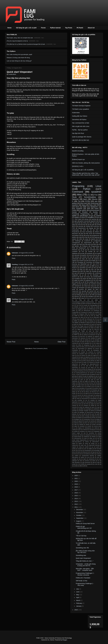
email (79, 225)
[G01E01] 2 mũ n (78, 166)
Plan (100, 268)
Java (78, 319)
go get (78, 378)
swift (89, 293)
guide (76, 380)
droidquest (75, 366)
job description (81, 388)
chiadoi (92, 347)
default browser (76, 359)
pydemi (74, 237)
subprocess (75, 445)
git (88, 225)
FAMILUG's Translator (83, 578)
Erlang (97, 262)
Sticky (85, 223)
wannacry (87, 461)
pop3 (89, 288)
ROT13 (86, 328)
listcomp (94, 392)
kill (86, 282)
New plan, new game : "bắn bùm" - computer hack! (85, 569)
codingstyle (96, 350)
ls (83, 393)
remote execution (97, 424)
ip (81, 282)
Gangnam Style (83, 314)
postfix (97, 257)
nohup (81, 407)
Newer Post (11, 342)
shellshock (86, 437)
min (86, 400)
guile (93, 225)
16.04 (88, 298)
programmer (96, 235)
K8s (98, 228)
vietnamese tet (93, 459)
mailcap (97, 395)
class (74, 349)
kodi (79, 390)
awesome (83, 338)
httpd (79, 383)
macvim (79, 395)
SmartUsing (94, 203)
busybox (90, 273)
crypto (89, 355)
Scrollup (105, 320)
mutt (91, 257)
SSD (97, 248)
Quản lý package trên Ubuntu (82, 137)
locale (74, 393)
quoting (93, 421)
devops (87, 219)
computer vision (83, 354)
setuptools (88, 435)
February (79, 603)
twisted (87, 454)
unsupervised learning (88, 456)
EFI (98, 309)
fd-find (84, 369)
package (74, 411)
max (98, 397)
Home (9, 28)
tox (88, 295)
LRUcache (90, 319)
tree (75, 454)
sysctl (98, 447)
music (80, 404)
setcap (81, 435)
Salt (98, 270)
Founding (83, 312)
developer (96, 275)
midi (100, 399)
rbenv (86, 423)
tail (73, 295)
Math (85, 207)
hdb (81, 381)
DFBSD (76, 307)
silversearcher (78, 438)
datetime (88, 357)
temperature (88, 450)
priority (94, 418)
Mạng (84, 205)
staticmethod (96, 442)
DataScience (82, 228)
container (75, 252)
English (74, 244)
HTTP (97, 264)
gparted (88, 280)
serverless (91, 433)
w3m (98, 297)
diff (84, 361)
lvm (91, 393)
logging (74, 284)
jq (101, 388)
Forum (43, 28)
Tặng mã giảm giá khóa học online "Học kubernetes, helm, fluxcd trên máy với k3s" (86, 174)
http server (89, 234)
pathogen (82, 412)
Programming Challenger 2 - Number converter (85, 574)
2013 (76, 501)
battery (76, 340)
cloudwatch (75, 350)
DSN (92, 307)
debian (97, 232)
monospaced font (91, 402)
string (86, 443)
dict (80, 361)
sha (94, 435)
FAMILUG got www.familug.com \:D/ (84, 527)
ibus (92, 383)
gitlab (76, 280)
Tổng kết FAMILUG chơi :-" (85, 561)
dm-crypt (79, 362)
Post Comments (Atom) (40, 348)
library (88, 392)
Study (74, 197)
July (78, 589)
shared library (78, 437)
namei (98, 404)
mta (75, 404)
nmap (92, 286)
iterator (89, 386)
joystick (96, 388)
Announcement (94, 210)
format (87, 371)
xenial (74, 464)
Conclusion (89, 262)
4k (73, 300)
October (79, 515)
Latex (96, 214)
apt (86, 250)
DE (101, 305)
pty (93, 419)
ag (81, 250)
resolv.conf (75, 291)
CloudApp (80, 262)
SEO (87, 270)
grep (82, 234)
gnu (97, 376)
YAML (87, 271)
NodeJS (75, 268)
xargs (87, 239)
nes (80, 405)
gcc (79, 374)
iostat (98, 385)
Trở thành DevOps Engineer (81, 106)
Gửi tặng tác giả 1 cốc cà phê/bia (83, 170)
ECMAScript (92, 309)
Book (77, 207)
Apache (93, 239)
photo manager (86, 416)
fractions (93, 371)
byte (83, 342)
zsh (78, 298)
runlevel (85, 430)
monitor (84, 257)
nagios (92, 404)
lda (79, 392)
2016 (76, 493)
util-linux (77, 297)
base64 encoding (78, 151)
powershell (87, 418)
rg (75, 428)
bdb (81, 340)
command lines (94, 250)
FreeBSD (97, 312)
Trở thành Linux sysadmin (81, 109)
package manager (84, 411)
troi (79, 454)
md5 (73, 399)
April (78, 597)
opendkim (81, 409)
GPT (91, 264)
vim (96, 201)
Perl (95, 268)
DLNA (82, 307)
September (80, 518)
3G (95, 298)
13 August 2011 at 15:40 (26, 253)
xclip (98, 462)
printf (74, 289)
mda (78, 399)
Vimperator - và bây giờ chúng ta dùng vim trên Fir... (86, 565)
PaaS (93, 324)
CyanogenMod (93, 305)
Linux (98, 186)
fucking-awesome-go (82, 373)
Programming (95, 246)
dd (93, 357)
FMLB (81, 244)
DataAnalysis (88, 243)
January (79, 606)
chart (93, 345)
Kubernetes (76, 113)
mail (85, 395)
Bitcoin (95, 304)
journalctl (90, 388)
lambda (91, 282)
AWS (96, 300)
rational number (78, 423)
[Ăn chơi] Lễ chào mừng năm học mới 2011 (85, 552)
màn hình (86, 404)
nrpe (98, 407)
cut (88, 275)
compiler (83, 352)
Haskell (74, 266)
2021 (76, 478)
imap (100, 280)
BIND (79, 304)
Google (99, 314)
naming (74, 405)
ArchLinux (96, 226)
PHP (90, 268)
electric (97, 366)
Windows (75, 250)
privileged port (78, 419)
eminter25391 (97, 277)
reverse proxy (98, 426)
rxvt (97, 430)
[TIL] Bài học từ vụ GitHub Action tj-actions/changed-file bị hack (26, 44)
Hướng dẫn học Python (80, 116)
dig (88, 361)
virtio (81, 461)
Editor (74, 310)
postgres (80, 418)
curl (97, 252)
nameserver (78, 286)
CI (99, 261)
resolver (89, 426)
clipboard (90, 349)
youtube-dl (89, 464)
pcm (80, 414)
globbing (91, 376)
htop (98, 381)
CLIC (100, 239)
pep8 (98, 414)
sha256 (99, 435)
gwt (87, 380)
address (86, 335)
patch (76, 412)
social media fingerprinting (79, 440)
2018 (76, 487)
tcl (78, 450)
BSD (98, 217)
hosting (92, 381)
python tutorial (84, 221)
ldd (83, 392)
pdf (89, 414)
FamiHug (15, 264)
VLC (88, 333)
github (80, 376)
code (82, 350)
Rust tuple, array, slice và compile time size (20, 38)
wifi (73, 298)
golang (74, 203)
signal (100, 437)
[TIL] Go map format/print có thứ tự (17, 41)
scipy (80, 237)
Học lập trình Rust (78, 133)
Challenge (78, 241)
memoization (93, 399)
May (78, 595)
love (79, 393)
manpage (87, 397)
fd (79, 369)
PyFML (99, 205)
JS (90, 317)
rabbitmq (99, 421)
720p (80, 300)
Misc (80, 195)
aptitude (90, 336)
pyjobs (90, 289)
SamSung (75, 331)
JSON (81, 266)
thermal (85, 452)
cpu (78, 355)
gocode (90, 378)
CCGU (87, 201)
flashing (81, 371)
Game (97, 209)
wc (99, 461)
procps (88, 235)
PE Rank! (80, 28)
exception (77, 279)
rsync (79, 430)
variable (74, 459)
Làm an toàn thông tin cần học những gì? (19, 61)
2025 (76, 476)
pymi (97, 289)
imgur (88, 385)
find (84, 225)
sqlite (80, 293)
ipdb (73, 386)
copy (98, 354)
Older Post (61, 342)
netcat (86, 286)
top (84, 295)
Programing (78, 186)
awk (76, 273)
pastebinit (99, 411)
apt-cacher (75, 336)
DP (87, 307)
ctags (94, 355)
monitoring (98, 234)
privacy (99, 418)
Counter (85, 305)
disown (93, 361)
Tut (12, 242)
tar (75, 450)
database (75, 253)
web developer (76, 462)
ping (98, 416)
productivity (87, 419)
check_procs (85, 347)
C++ (73, 219)
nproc (93, 407)
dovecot (74, 277)
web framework (86, 462)
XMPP (76, 335)
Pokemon (99, 324)
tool (97, 452)
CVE (80, 305)
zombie (76, 466)
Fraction (90, 312)
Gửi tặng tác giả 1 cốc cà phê (26, 28)
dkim (98, 361)
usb (93, 457)
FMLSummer (87, 310)
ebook (82, 277)
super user (84, 445)
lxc (100, 255)
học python (83, 210)
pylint (75, 421)
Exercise (75, 264)
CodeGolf (87, 241)
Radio (92, 328)
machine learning (96, 284)
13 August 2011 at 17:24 (26, 264)
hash (98, 380)
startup (87, 442)
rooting (74, 430)
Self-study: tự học (82, 581)
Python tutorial (55, 28)
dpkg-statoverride (94, 364)
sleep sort (92, 438)
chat (98, 345)
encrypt (83, 368)
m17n (74, 395)
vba (80, 459)
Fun (96, 195)
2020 (76, 481)
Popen (76, 326)
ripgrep (80, 428)
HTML (97, 316)
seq (84, 433)
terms (74, 452)
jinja (98, 386)
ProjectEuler (76, 232)
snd (98, 438)
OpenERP (86, 324)
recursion (99, 423)
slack (85, 438)
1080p (83, 298)
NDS (75, 324)
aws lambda (92, 338)
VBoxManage (76, 333)
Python (87, 189)
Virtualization (84, 216)
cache (98, 342)
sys (92, 447)
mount (100, 402)
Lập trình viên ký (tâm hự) (81, 140)
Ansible (93, 261)
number (74, 409)
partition (77, 235)
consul (92, 354)
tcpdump (97, 237)
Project (79, 219)
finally (75, 371)
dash (82, 357)
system (77, 217)
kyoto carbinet (86, 390)
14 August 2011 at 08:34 (26, 299)
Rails (81, 270)
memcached (85, 399)
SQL (92, 270)
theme (79, 452)
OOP (84, 230)
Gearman (92, 314)
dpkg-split (84, 364)
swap (80, 447)
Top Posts (69, 28)
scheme (99, 216)
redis (75, 424)
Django (91, 228)
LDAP (87, 266)
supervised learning (94, 445)
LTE (96, 319)
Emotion (85, 212)
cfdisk (80, 345)
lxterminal (97, 393)
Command (78, 192)
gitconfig (74, 376)
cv (99, 355)
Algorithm (93, 221)
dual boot (89, 366)
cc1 (92, 343)
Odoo (80, 324)
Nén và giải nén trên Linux (81, 126)
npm (98, 286)
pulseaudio (75, 259)
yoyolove (75, 205)
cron (83, 252)
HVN (100, 244)
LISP (83, 319)
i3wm (88, 383)
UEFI (82, 271)
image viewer (81, 385)
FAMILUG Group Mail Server (85, 524)
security (84, 291)
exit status (91, 368)
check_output (76, 347)
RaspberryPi (82, 248)
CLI (89, 195)
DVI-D (74, 309)
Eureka (95, 212)
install (76, 282)
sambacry (83, 431)
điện (81, 466)
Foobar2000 (75, 312)
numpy (74, 288)
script (86, 237)
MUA (81, 321)
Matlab (74, 216)
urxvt (88, 457)
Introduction (75, 317)
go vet (84, 378)
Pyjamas (74, 328)
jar (94, 386)
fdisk (90, 279)
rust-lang (92, 430)
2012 (76, 504)
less (98, 282)
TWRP (83, 331)
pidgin (93, 416)
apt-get (97, 223)
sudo (89, 259)
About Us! (91, 28)
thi (90, 452)
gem (98, 374)
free (98, 371)
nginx (76, 221)
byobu (78, 342)
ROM (81, 328)
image (74, 385)
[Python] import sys (78, 159)
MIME (76, 321)
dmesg (91, 362)
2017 (76, 490)
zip (101, 464)
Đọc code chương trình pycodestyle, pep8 (19, 54)
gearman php (86, 374)
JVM (73, 319)
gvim (82, 380)
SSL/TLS (97, 330)
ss (85, 293)
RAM (74, 248)
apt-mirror (83, 336)
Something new (81, 555)
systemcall (96, 293)
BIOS (84, 304)
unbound (99, 454)
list (96, 255)
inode (93, 385)
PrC (76, 270)
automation (75, 338)
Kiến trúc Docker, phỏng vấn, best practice (86, 163)
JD (87, 317)
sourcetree (92, 440)
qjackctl (81, 421)
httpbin (74, 383)
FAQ (79, 310)
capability (87, 343)
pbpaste (74, 414)
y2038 (83, 464)
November (80, 512)
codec (88, 350)
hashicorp (75, 381)
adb (81, 335)
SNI (90, 330)
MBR (93, 266)
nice (98, 405)
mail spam (91, 395)
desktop (85, 359)
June (78, 592)
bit (92, 340)
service (91, 291)
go (92, 216)
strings (93, 443)
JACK (82, 317)
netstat (92, 405)
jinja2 (74, 388)
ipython (84, 255)
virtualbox (91, 217)
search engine (76, 433)
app (98, 335)
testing (78, 295)
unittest (76, 456)
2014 (76, 499)
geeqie (93, 374)
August (79, 521)
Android (88, 226)
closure (97, 349)
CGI (100, 304)
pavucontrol (90, 412)
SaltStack (75, 271)
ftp (73, 373)
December (80, 510)
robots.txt (97, 428)
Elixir (97, 243)
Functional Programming (81, 214)
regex (83, 259)
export (84, 279)
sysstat (80, 449)
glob (85, 376)
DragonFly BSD (82, 309)
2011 (76, 507)
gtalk (100, 378)
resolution (82, 426)
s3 (101, 430)
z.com (96, 464)
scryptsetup (96, 431)
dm (73, 362)
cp (83, 275)
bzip (88, 342)
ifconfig (98, 383)
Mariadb (83, 323)
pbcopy (97, 412)
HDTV (82, 316)
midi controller (78, 400)
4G (99, 298)
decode (98, 357)
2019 (76, 484)
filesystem (75, 234)
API (88, 300)
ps (75, 226)
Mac (86, 321)
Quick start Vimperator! (83, 558)
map (93, 397)
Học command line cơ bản (81, 123)
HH (87, 316)
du (82, 366)
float (100, 279)
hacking (94, 219)
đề (85, 466)
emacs (88, 277)
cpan (73, 355)
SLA (73, 330)
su (98, 443)
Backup (89, 304)
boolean (82, 273)
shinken (94, 437)
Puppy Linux (83, 326)
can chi (80, 343)
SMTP (85, 330)
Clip (73, 262)
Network (75, 199)
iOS (95, 280)
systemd (96, 259)
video (81, 239)
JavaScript (77, 223)
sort (98, 291)
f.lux (98, 368)
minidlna (92, 400)
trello (93, 295)
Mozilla (99, 323)
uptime (83, 457)
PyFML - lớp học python (80, 130)
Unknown (15, 253)
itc (84, 386)
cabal (92, 342)
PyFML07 (92, 326)
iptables (79, 386)
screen (89, 431)
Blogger (65, 640)
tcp (82, 450)
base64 (99, 338)
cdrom (74, 345)
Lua (100, 319)
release (88, 424)
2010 (76, 610)
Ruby (91, 205)
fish (95, 279)
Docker (74, 212)
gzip (92, 380)
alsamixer (93, 335)
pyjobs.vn (99, 419)
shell (88, 209)
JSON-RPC (96, 317)
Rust (91, 248)
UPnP (97, 331)
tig (93, 452)
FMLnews (88, 244)
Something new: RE (82, 548)
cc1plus (97, 343)
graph (95, 378)
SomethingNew (90, 197)
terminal (81, 226)
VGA (83, 333)
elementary (75, 368)
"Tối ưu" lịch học (81, 536)
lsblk (86, 393)
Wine (97, 333)
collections (75, 352)
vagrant (74, 261)
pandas (99, 225)
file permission (97, 369)
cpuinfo (83, 355)
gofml (82, 280)
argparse (97, 336)
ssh (91, 237)
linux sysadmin (77, 209)
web (87, 261)
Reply (14, 258)
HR (92, 316)
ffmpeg (90, 369)
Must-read (83, 203)
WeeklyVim (94, 207)
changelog (86, 345)
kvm (100, 219)
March (78, 600)
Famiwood (96, 310)
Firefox (74, 210)
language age (96, 390)
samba (76, 431)
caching (74, 343)
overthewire (96, 409)
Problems (85, 246)
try (82, 454)
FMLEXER (83, 264)
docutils (97, 362)
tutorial (99, 295)
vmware (81, 261)
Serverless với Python (79, 120)
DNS (100, 221)
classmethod (81, 349)
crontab (90, 252)
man (81, 397)
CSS (74, 228)
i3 (83, 383)
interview (77, 255)
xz (78, 464)
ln (99, 392)
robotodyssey (88, 428)
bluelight (97, 340)
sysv (85, 449)
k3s (75, 390)
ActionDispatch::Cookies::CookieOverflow (83, 302)
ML (98, 266)
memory (77, 257)
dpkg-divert (75, 364)
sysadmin (96, 192)
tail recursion (98, 449)
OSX (97, 230)
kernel (91, 255)
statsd (74, 443)
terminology (96, 450)
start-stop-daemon (77, 442)
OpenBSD (83, 268)
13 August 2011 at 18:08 (26, 286)
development (92, 359)
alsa (100, 271)
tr (101, 452)
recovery (92, 423)
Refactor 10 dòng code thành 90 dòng (18, 58)
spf (98, 440)
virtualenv (91, 297)
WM (92, 333)
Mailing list (92, 321)
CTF (75, 305)
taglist (90, 449)
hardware (90, 253)
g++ (75, 374)
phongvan (82, 288)
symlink (87, 447)
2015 (76, 496)
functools (99, 373)
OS (91, 230)
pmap (74, 418)
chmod (98, 347)
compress (91, 352)
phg (78, 416)
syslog (74, 449)
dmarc (85, 362)
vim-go (84, 297)
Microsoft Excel (91, 323)
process (81, 289)
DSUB (98, 307)
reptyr (76, 426)
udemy (93, 454)
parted (92, 411)
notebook (87, 407)
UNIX (91, 223)
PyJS (98, 326)
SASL (98, 328)
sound (74, 293)
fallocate (74, 369)
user (98, 457)
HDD (95, 244)
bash (85, 199)
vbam (85, 459)
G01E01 (74, 314)
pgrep (74, 416)
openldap (88, 409)
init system (98, 253)
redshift (81, 424)
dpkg (74, 225)
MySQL (77, 246)
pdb (84, 414)
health (86, 381)
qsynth (87, 421)
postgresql (96, 288)
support (74, 447)
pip (82, 235)
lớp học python (84, 284)
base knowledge (87, 232)
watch (94, 461)
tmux (83, 217)
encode (82, 253)
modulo (82, 402)
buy (73, 342)
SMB (79, 330)
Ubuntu (94, 199)
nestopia (86, 405)
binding (87, 340)
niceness (74, 407)
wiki (94, 462)
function (92, 373)
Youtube (94, 271)
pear (93, 414)
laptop (74, 392)
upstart (74, 239)
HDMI (76, 316)
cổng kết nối (75, 357)
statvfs (80, 443)
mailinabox (75, 397)
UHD (90, 331)
